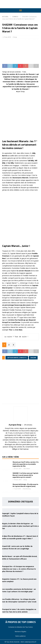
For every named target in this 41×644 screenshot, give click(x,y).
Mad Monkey (27, 489)
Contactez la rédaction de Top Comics (20, 627)
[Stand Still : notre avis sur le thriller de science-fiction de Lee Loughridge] (21, 542)
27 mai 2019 (7, 37)
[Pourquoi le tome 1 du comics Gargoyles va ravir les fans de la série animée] (21, 605)
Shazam (33, 358)
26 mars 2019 (17, 469)
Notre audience (20, 636)
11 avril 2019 (17, 489)
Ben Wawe (27, 469)
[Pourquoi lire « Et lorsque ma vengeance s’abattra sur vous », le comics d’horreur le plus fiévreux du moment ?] (21, 562)
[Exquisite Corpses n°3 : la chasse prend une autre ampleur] (21, 575)
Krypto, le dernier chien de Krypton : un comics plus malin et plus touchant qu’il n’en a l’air (20, 526)
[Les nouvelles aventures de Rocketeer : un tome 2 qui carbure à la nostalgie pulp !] (21, 585)
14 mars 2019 (17, 480)
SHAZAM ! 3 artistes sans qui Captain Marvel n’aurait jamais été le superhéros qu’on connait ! (25, 475)
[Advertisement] (20, 383)
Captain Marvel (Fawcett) (17, 358)
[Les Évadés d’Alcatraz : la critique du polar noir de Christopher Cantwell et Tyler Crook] (21, 595)
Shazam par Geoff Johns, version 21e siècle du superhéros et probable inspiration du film (26, 464)
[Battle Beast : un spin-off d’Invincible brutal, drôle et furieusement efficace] (21, 552)
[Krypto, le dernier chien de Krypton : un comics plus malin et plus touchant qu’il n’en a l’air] (21, 520)
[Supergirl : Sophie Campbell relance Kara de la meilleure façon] (21, 510)
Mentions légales (21, 631)
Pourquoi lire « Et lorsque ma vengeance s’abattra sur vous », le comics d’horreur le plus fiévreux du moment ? (19, 569)
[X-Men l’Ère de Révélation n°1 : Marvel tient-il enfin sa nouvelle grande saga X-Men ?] (21, 532)
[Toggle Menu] (21, 10)
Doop (15, 37)
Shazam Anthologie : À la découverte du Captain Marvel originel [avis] (25, 485)
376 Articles (28, 425)
